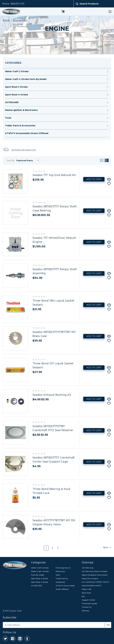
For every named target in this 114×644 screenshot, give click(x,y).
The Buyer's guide (89, 603)
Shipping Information (19, 150)
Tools (8, 118)
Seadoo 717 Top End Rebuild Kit (54, 175)
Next (107, 547)
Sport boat (86, 593)
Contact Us (87, 607)
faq (83, 596)
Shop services (20, 20)
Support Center (88, 600)
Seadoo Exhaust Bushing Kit (52, 395)
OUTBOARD (12, 102)
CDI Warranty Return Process (94, 571)
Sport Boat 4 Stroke (17, 95)
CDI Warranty (88, 568)
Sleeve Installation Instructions (95, 575)
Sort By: (11, 161)
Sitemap (85, 611)
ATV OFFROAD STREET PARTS (95, 582)
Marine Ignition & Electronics (21, 110)
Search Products (89, 4)
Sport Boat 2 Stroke (16, 87)
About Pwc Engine (90, 578)
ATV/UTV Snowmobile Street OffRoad (27, 133)
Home (6, 20)
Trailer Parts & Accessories (20, 126)
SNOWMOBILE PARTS (92, 586)
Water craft (87, 589)
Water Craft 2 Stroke (17, 71)
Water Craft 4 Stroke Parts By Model (26, 79)
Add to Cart (94, 179)
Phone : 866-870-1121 (13, 4)
